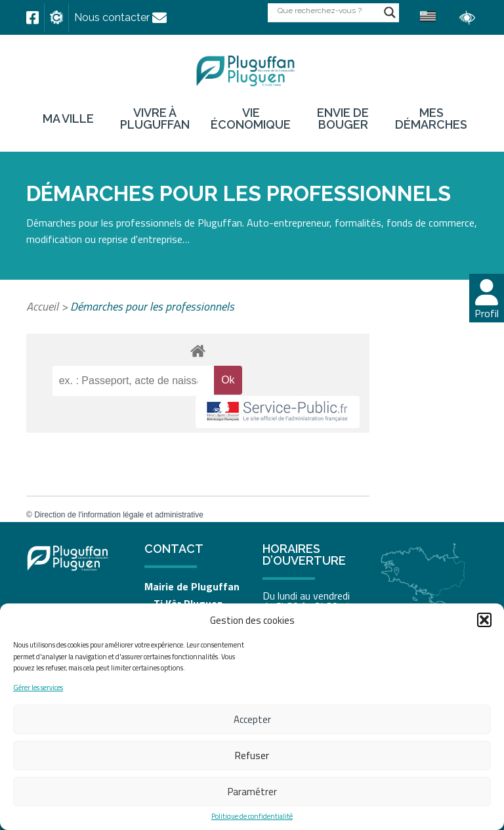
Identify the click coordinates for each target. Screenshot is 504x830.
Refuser (252, 755)
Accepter (252, 719)
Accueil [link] (42, 306)
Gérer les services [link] (38, 688)
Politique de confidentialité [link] (252, 817)
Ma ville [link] (68, 119)
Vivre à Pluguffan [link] (155, 119)
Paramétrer (252, 792)
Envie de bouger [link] (343, 119)
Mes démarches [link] (431, 119)
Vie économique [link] (251, 119)
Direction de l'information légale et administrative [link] (119, 515)
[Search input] (327, 10)
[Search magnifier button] (390, 12)
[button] (484, 620)
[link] (32, 18)
